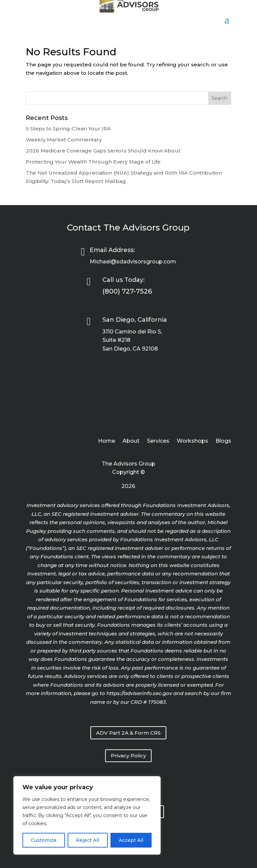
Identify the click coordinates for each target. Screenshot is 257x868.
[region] (87, 815)
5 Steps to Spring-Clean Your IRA (68, 129)
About (131, 441)
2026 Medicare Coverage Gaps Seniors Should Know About (103, 151)
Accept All (131, 840)
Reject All (88, 840)
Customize (44, 840)
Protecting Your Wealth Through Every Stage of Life (93, 162)
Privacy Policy (128, 756)
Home (107, 441)
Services (158, 441)
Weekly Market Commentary (64, 140)
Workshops (192, 441)
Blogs (223, 441)
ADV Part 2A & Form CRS (128, 733)
